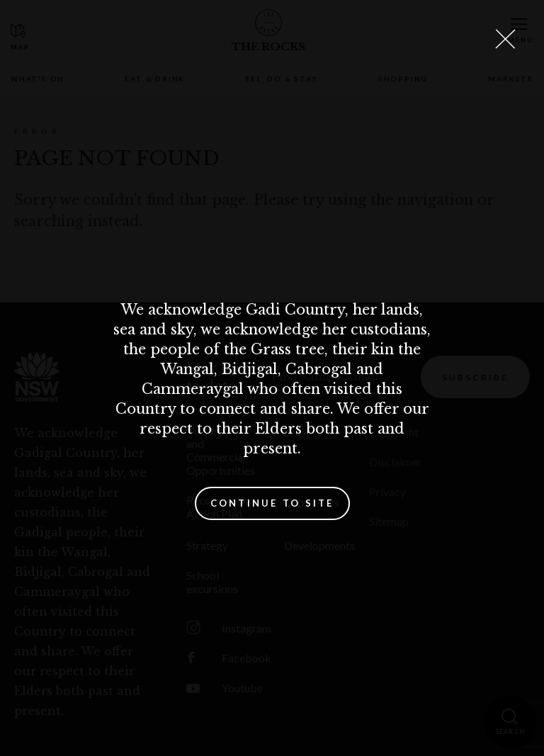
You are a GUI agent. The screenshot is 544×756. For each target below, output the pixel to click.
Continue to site (272, 503)
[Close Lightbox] (505, 39)
